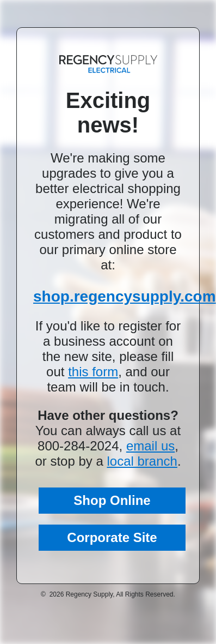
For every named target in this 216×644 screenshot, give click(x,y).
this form (93, 372)
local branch (142, 461)
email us (150, 446)
